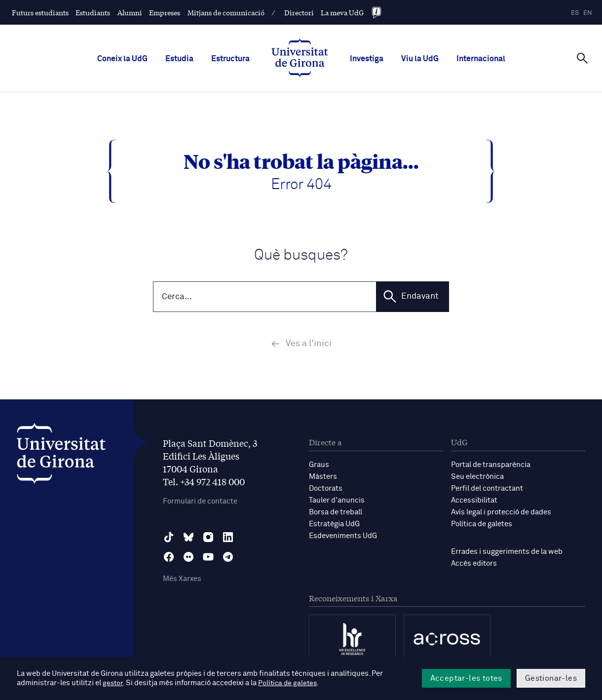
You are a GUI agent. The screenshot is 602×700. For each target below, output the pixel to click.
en (588, 13)
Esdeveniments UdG (343, 537)
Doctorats (326, 489)
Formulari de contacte (200, 503)
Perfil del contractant (487, 489)
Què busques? (301, 255)
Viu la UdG (420, 59)
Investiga (367, 59)
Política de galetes (482, 525)
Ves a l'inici (301, 345)
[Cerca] (582, 58)
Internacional (481, 59)
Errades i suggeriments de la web (507, 553)
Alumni (130, 12)
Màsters (323, 478)
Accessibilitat (474, 501)
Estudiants (93, 12)
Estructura (230, 59)
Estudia (179, 59)
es (575, 13)
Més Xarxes (182, 580)
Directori (299, 12)
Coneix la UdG (122, 59)
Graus (319, 466)
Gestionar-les (551, 678)
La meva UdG (342, 12)
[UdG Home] (300, 59)
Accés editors (474, 564)
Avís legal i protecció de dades (501, 513)
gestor (113, 683)
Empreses (165, 12)
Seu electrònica (477, 478)
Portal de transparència (491, 466)
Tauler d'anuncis (337, 501)
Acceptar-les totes (466, 678)
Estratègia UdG (334, 525)
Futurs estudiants (40, 12)
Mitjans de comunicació (226, 12)
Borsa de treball (336, 513)
